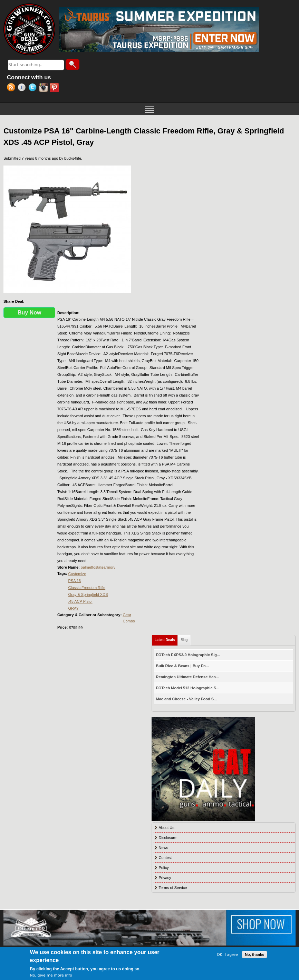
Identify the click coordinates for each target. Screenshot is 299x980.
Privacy (165, 878)
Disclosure (168, 838)
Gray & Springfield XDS (88, 594)
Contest (165, 858)
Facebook (23, 88)
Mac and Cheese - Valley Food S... (187, 699)
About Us (167, 828)
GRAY (74, 608)
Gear (127, 615)
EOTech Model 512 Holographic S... (188, 688)
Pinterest (55, 88)
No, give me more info (51, 975)
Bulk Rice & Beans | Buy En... (182, 666)
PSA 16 (75, 581)
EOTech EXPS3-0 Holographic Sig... (188, 655)
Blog (184, 640)
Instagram (44, 88)
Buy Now (29, 313)
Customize (77, 574)
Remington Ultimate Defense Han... (188, 677)
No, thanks (254, 954)
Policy (164, 868)
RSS (12, 88)
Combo (129, 621)
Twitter (34, 88)
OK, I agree (227, 955)
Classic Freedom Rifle (87, 588)
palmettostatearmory (98, 567)
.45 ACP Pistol (80, 601)
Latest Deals (166, 638)
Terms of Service (173, 888)
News (164, 848)
